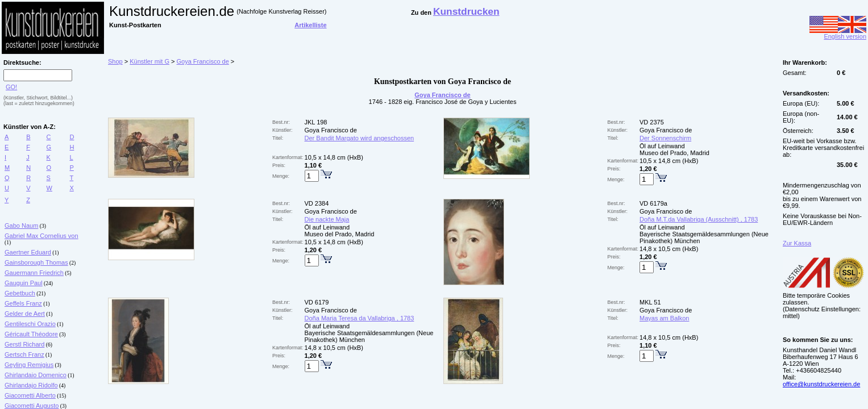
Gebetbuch (20, 293)
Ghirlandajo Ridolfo (31, 385)
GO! (11, 87)
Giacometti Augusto (32, 406)
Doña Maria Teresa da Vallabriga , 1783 (360, 318)
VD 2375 (652, 122)
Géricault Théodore (31, 334)
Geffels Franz (23, 303)
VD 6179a (653, 203)
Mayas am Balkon (664, 318)
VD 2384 (317, 203)
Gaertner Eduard (28, 252)
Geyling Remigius (29, 365)
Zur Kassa (797, 243)
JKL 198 (316, 122)
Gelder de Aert (25, 314)
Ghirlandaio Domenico (36, 375)
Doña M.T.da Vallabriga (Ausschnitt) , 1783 (699, 219)
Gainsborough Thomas (36, 262)
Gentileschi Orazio (30, 324)
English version (838, 34)
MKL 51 (650, 302)
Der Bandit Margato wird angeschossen (360, 138)
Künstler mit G (149, 61)
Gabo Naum (21, 226)
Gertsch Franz (24, 354)
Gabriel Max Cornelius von (41, 236)
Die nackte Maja (327, 219)
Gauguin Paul (24, 283)
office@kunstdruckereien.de (821, 384)
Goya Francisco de (202, 61)
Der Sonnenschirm (665, 138)
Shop (115, 61)
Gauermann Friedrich (34, 273)
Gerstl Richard (24, 344)
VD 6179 (317, 302)
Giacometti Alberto (30, 395)
